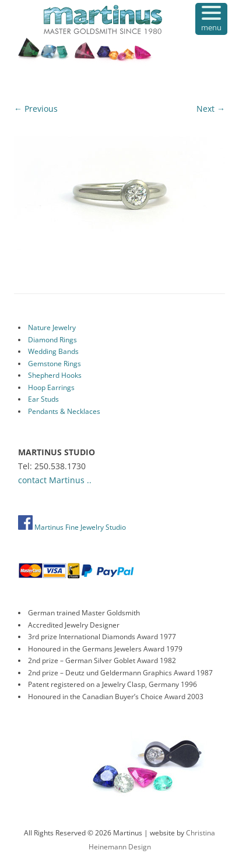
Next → (211, 109)
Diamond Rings (52, 340)
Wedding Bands (53, 351)
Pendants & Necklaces (64, 411)
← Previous (36, 109)
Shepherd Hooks (55, 375)
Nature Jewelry (52, 327)
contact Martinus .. (55, 480)
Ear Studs (43, 399)
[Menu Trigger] (211, 19)
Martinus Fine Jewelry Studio (72, 527)
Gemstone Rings (55, 364)
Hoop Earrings (51, 387)
